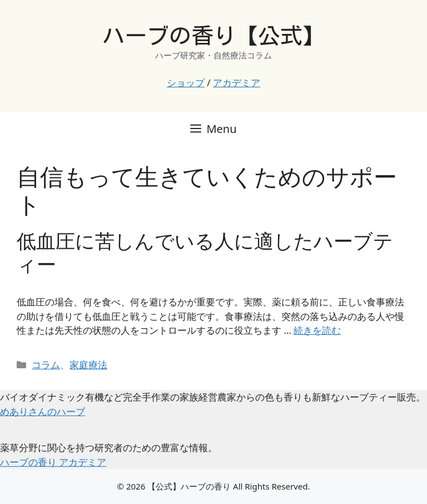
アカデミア (237, 83)
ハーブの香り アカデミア (53, 462)
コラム (46, 365)
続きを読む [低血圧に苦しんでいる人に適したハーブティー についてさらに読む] (317, 330)
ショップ (186, 83)
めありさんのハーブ (43, 411)
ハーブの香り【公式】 (213, 36)
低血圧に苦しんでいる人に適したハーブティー (205, 252)
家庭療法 (88, 365)
